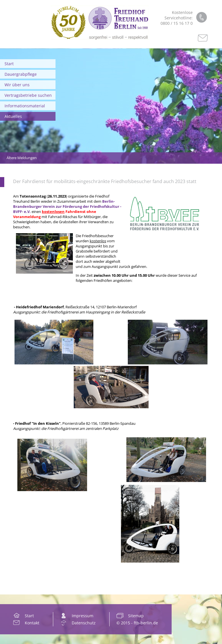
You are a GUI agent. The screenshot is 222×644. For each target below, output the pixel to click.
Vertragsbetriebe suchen (28, 95)
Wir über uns (17, 85)
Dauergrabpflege (21, 74)
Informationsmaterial (25, 106)
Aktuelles (13, 116)
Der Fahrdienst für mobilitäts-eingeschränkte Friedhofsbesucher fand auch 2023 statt (105, 181)
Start (9, 64)
